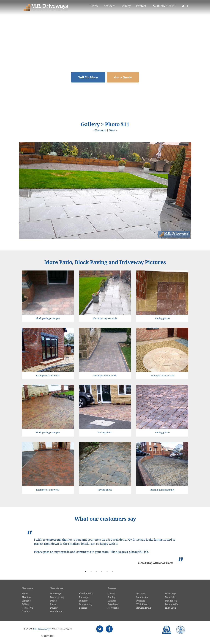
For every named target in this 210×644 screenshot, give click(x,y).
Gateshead (113, 604)
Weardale (170, 597)
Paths (53, 604)
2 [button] (91, 572)
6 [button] (112, 572)
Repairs (83, 608)
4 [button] (102, 572)
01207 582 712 (165, 6)
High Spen (171, 608)
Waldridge (171, 593)
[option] (105, 548)
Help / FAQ (27, 608)
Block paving (57, 597)
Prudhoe (141, 601)
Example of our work (48, 376)
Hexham (141, 593)
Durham (112, 601)
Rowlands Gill (144, 608)
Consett (111, 593)
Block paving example (48, 318)
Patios (53, 601)
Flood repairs (86, 593)
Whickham (142, 604)
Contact (141, 6)
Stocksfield (171, 601)
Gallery (126, 6)
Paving (54, 608)
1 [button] (86, 572)
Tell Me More (88, 77)
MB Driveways (42, 629)
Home (95, 6)
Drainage (84, 597)
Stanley (111, 597)
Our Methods (57, 611)
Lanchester (142, 597)
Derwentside (172, 604)
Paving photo (162, 318)
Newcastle (113, 608)
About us (26, 597)
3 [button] (96, 572)
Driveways (56, 593)
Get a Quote (123, 77)
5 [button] (107, 572)
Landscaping (86, 604)
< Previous (100, 130)
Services (110, 6)
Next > (113, 130)
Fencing (83, 601)
